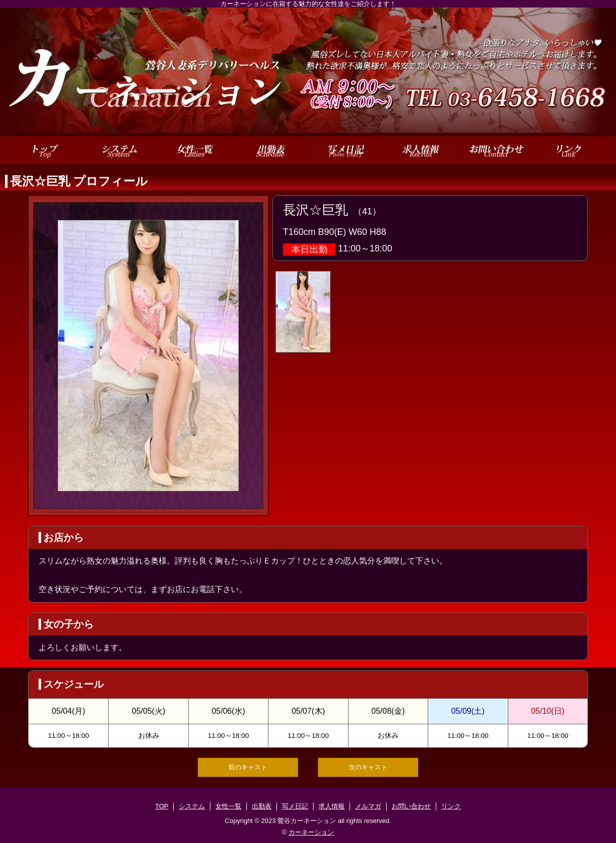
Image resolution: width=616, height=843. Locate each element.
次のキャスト (368, 767)
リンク (451, 806)
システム (192, 806)
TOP (162, 806)
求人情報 (332, 806)
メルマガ (368, 806)
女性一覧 (228, 806)
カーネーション (311, 832)
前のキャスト (248, 767)
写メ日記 (295, 806)
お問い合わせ (411, 806)
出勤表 (262, 806)
